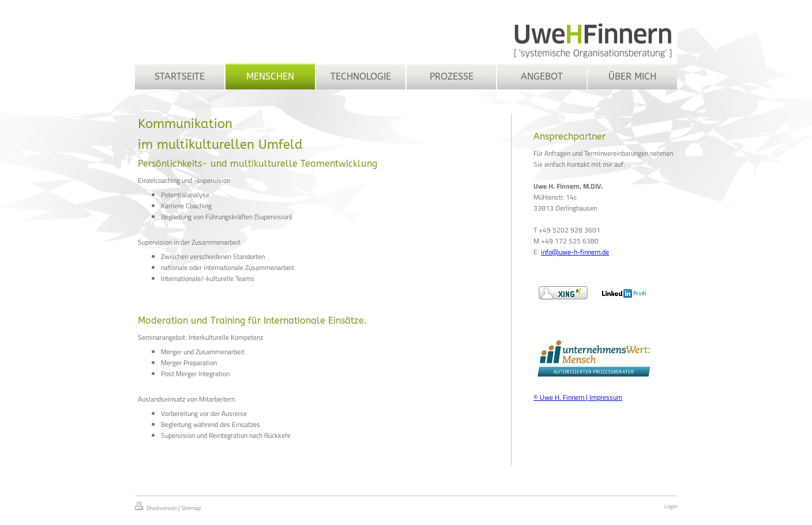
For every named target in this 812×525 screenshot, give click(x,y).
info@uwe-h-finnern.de (575, 252)
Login (671, 506)
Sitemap (191, 508)
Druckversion (157, 507)
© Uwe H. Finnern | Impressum (578, 397)
